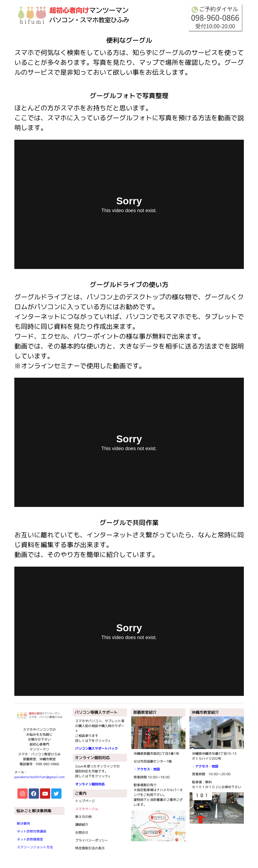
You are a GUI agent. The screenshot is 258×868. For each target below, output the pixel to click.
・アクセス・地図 (147, 769)
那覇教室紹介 (145, 712)
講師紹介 (82, 825)
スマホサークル (87, 809)
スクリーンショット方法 (35, 847)
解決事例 (23, 823)
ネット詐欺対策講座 (32, 831)
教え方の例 (83, 817)
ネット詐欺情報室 (30, 839)
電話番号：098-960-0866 (39, 764)
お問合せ (82, 833)
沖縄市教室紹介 (205, 712)
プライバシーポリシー (92, 840)
